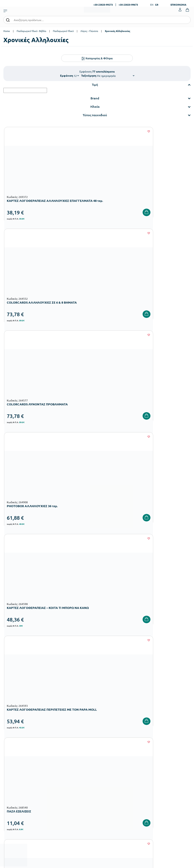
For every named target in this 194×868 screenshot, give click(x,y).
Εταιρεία (103, 761)
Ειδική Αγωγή (74, 814)
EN (152, 5)
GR (157, 5)
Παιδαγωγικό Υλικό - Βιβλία (31, 31)
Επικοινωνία (169, 772)
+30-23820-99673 (128, 5)
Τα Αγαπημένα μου (172, 767)
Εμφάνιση (67, 76)
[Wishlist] (59, 131)
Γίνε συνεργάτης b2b (109, 788)
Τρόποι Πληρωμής (140, 767)
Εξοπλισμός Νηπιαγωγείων (81, 776)
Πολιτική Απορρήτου (141, 788)
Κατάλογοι (104, 772)
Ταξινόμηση (89, 76)
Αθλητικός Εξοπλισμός (79, 809)
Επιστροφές (137, 778)
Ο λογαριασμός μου (173, 761)
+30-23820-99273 (103, 5)
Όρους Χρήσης (156, 705)
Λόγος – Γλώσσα (89, 31)
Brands (102, 778)
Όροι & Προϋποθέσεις (142, 783)
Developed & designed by (97, 864)
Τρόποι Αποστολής (140, 772)
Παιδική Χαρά (74, 803)
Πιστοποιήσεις (106, 767)
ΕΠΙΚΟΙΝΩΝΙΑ (178, 5)
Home (7, 31)
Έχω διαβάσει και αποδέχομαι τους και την (144, 707)
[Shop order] (116, 76)
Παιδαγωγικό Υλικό (63, 31)
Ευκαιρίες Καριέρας (109, 783)
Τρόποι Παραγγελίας (141, 761)
